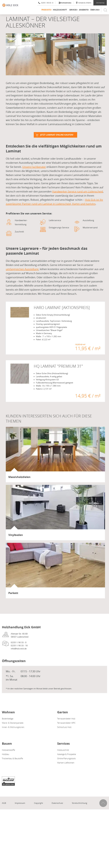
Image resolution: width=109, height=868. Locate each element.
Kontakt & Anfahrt (83, 3)
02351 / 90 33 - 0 (46, 3)
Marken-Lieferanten (66, 763)
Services (73, 10)
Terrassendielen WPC (66, 723)
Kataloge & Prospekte (67, 754)
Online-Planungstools (66, 758)
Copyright (39, 803)
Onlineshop (100, 3)
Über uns (95, 10)
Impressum (20, 803)
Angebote (83, 10)
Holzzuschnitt (60, 10)
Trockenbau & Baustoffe (12, 758)
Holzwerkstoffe (8, 750)
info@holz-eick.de (19, 649)
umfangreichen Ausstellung (22, 269)
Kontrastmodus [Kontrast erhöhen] (66, 3)
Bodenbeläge (8, 719)
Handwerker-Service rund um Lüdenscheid (78, 191)
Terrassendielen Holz (66, 719)
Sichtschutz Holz (64, 727)
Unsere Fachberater (34, 167)
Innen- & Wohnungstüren (13, 727)
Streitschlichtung (80, 803)
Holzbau (6, 754)
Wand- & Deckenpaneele (13, 723)
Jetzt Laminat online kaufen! (57, 135)
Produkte (46, 10)
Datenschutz (57, 803)
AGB (4, 803)
